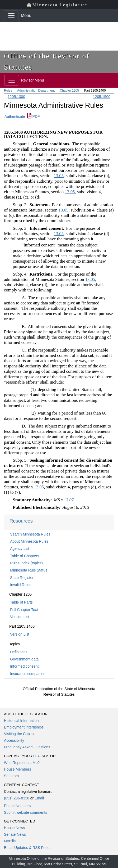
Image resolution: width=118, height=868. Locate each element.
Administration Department (36, 91)
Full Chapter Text (24, 610)
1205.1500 (102, 97)
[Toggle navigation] (11, 16)
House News (14, 828)
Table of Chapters (25, 556)
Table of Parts (21, 602)
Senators (11, 776)
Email (39, 798)
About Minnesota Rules (29, 541)
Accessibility (14, 740)
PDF (34, 116)
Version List (20, 617)
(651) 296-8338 (17, 798)
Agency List (20, 548)
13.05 (59, 176)
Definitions (19, 652)
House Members (18, 769)
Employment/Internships (24, 727)
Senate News (15, 834)
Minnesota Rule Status (29, 570)
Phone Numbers (17, 806)
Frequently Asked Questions (27, 747)
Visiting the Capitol (19, 734)
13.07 (69, 500)
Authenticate (15, 116)
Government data (24, 659)
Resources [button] (21, 521)
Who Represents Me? (22, 763)
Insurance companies (28, 674)
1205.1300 (16, 97)
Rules (8, 91)
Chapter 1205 (69, 91)
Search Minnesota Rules (30, 534)
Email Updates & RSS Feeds (28, 848)
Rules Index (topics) (26, 563)
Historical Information (21, 721)
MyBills (10, 841)
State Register (22, 578)
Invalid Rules (21, 585)
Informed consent (24, 666)
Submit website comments (25, 812)
